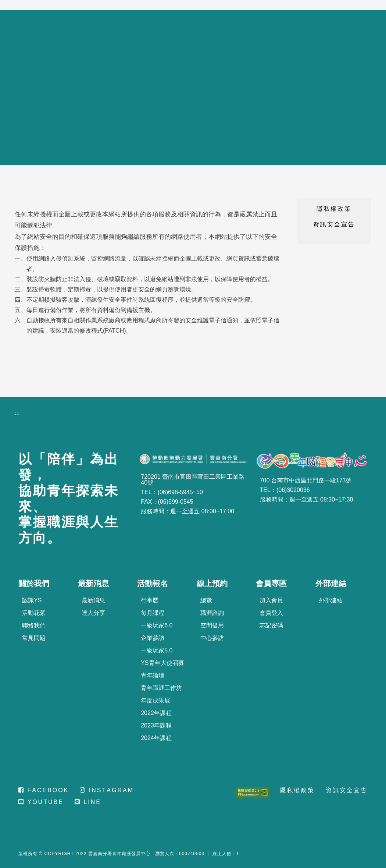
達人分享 (93, 613)
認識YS (32, 600)
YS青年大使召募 (162, 663)
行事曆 (150, 600)
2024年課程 (156, 738)
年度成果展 (156, 700)
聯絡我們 (34, 625)
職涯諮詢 (212, 613)
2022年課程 (156, 713)
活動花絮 (34, 613)
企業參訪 (153, 638)
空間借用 (212, 625)
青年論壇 (153, 675)
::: (2, 5)
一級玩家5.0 (157, 650)
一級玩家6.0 (157, 625)
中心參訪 (212, 638)
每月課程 (153, 613)
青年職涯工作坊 (161, 688)
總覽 (206, 600)
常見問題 (34, 638)
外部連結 (331, 600)
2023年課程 (156, 725)
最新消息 (93, 600)
